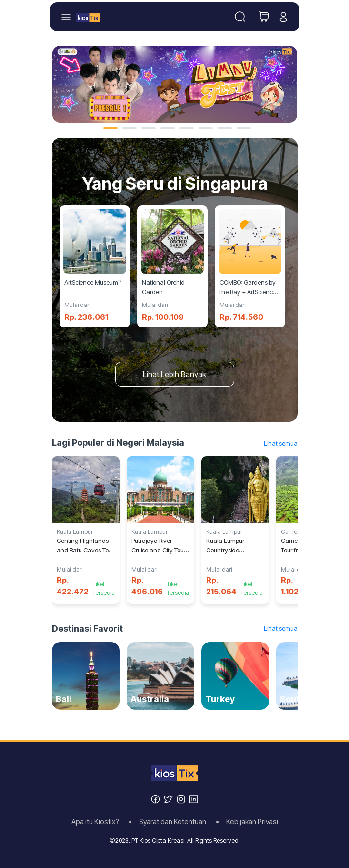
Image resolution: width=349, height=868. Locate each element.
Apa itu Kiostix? (98, 822)
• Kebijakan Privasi (247, 822)
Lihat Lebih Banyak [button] (174, 374)
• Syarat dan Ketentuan (170, 822)
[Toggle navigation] (240, 17)
